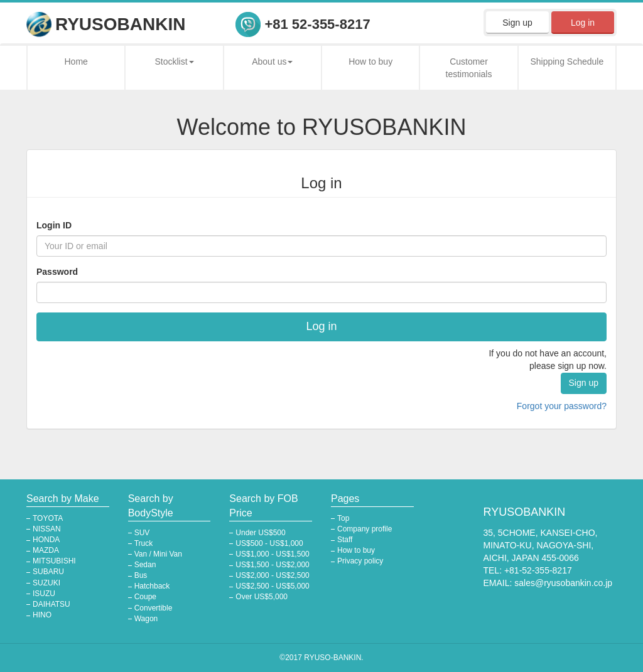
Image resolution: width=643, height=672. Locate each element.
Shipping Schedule (567, 61)
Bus (141, 575)
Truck (144, 543)
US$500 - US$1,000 (269, 543)
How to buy (370, 61)
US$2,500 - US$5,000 (272, 586)
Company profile (365, 529)
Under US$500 (260, 533)
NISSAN (47, 529)
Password (57, 272)
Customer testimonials (469, 68)
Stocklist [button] (174, 61)
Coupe (145, 597)
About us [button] (272, 61)
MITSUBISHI (54, 561)
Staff (345, 540)
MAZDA (46, 550)
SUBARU (48, 572)
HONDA (46, 540)
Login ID (54, 225)
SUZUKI (46, 583)
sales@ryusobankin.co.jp (563, 583)
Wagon (146, 619)
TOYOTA (48, 518)
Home (76, 61)
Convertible (154, 608)
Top (343, 518)
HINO (42, 615)
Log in (583, 23)
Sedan (145, 565)
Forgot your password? (562, 406)
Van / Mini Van (158, 554)
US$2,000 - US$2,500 (272, 575)
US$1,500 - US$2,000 (272, 565)
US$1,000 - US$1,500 (272, 554)
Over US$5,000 (262, 597)
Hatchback (152, 586)
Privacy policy (360, 561)
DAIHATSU (51, 604)
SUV (142, 533)
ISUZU (44, 594)
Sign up (517, 23)
